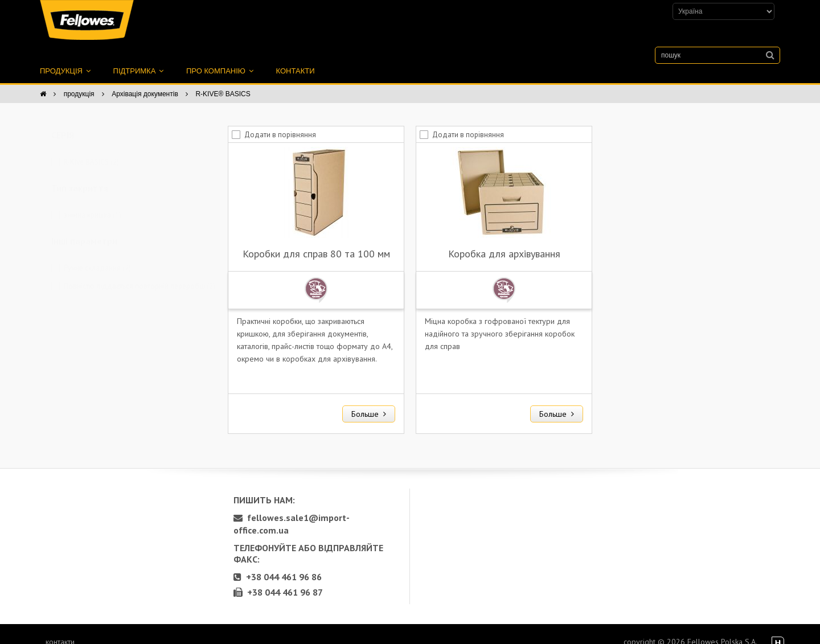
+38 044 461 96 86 (278, 564)
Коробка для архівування (504, 241)
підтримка (138, 58)
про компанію (220, 58)
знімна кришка (93, 202)
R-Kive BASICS (91, 149)
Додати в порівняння (280, 122)
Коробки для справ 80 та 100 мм (316, 241)
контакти (296, 58)
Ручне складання (97, 255)
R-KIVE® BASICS (223, 81)
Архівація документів (145, 81)
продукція (65, 58)
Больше (369, 401)
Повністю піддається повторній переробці (140, 274)
